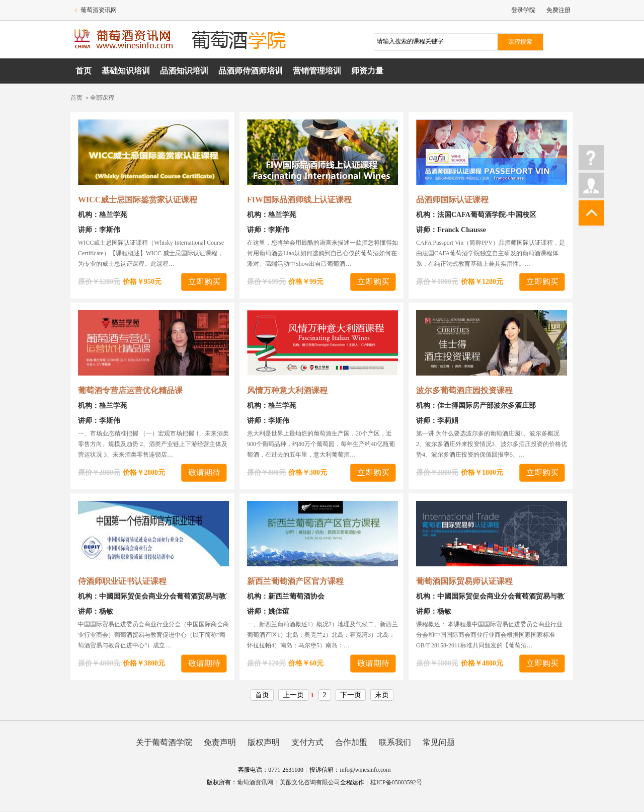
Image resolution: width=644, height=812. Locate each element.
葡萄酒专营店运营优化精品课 (130, 390)
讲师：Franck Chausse (451, 230)
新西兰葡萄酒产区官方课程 (295, 581)
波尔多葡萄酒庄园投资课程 (464, 390)
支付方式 (307, 742)
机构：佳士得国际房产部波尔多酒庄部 (476, 405)
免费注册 (558, 10)
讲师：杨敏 (96, 611)
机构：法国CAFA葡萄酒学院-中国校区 (476, 215)
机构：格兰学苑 (103, 215)
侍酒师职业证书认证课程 (122, 581)
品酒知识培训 (184, 71)
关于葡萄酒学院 (164, 742)
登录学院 (523, 10)
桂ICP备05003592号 (396, 782)
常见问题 (439, 742)
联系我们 (395, 742)
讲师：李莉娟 (437, 421)
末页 (382, 695)
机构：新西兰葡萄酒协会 (286, 596)
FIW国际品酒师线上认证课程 (299, 200)
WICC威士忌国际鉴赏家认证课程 (138, 200)
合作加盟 (351, 742)
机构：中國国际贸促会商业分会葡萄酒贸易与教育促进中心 (170, 596)
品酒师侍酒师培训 (251, 71)
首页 (84, 71)
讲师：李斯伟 (99, 230)
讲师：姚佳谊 (268, 611)
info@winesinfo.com (365, 770)
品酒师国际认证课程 (452, 200)
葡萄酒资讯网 (99, 10)
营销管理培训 (317, 71)
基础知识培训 (126, 71)
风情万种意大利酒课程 (287, 390)
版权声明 (264, 742)
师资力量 (367, 71)
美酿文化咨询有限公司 (310, 782)
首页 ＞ (80, 98)
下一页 (351, 695)
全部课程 (102, 98)
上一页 (293, 695)
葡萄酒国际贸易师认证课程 (464, 581)
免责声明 (220, 742)
